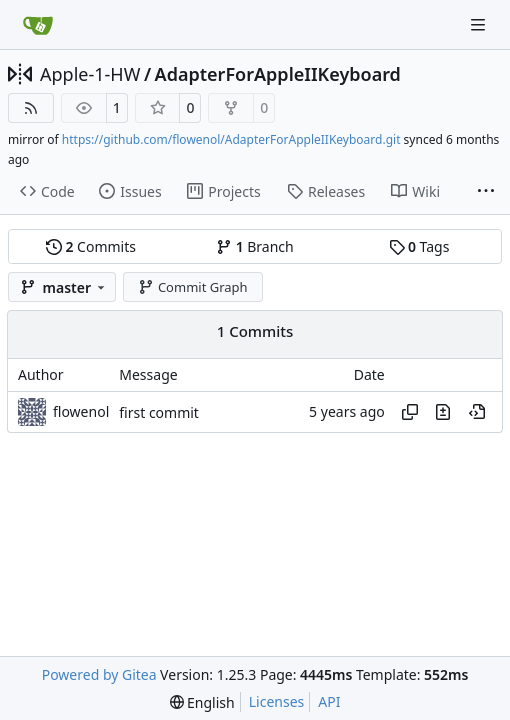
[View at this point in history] (477, 412)
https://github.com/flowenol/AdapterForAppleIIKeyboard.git (231, 139)
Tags (419, 246)
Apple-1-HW (90, 74)
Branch (255, 246)
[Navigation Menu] (480, 24)
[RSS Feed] (31, 108)
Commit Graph (192, 287)
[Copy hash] (410, 412)
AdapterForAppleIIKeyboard (278, 74)
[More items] (486, 192)
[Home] (38, 25)
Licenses (277, 701)
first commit (159, 412)
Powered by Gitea (99, 674)
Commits (91, 246)
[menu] (202, 702)
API (329, 701)
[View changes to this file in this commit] (443, 412)
